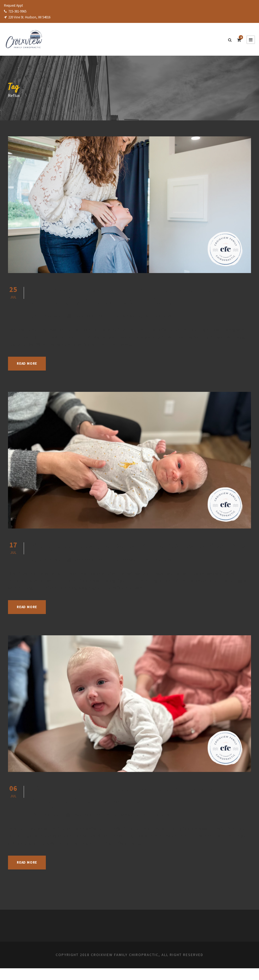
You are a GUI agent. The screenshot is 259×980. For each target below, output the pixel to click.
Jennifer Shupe (92, 316)
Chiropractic (133, 316)
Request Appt (14, 5)
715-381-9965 (17, 11)
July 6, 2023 (50, 827)
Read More (28, 363)
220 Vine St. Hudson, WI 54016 (31, 17)
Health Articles (164, 316)
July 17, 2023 (51, 572)
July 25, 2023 (51, 316)
